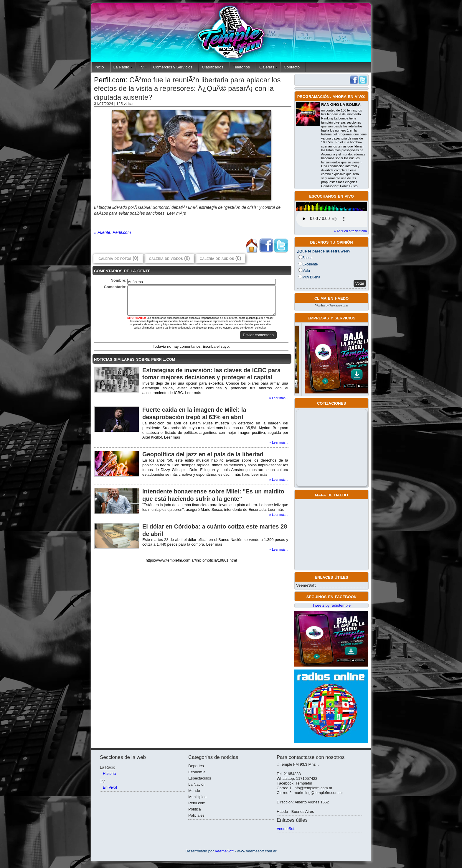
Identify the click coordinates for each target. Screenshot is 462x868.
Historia (109, 773)
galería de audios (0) (220, 258)
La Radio (121, 67)
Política (195, 809)
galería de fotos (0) (118, 258)
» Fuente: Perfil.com (112, 232)
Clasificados (213, 67)
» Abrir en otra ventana (350, 231)
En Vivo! (110, 787)
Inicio (99, 67)
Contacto (292, 67)
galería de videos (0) (169, 258)
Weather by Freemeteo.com (331, 305)
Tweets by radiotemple (331, 605)
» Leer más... (279, 398)
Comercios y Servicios (173, 67)
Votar (360, 283)
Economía (197, 772)
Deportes (196, 766)
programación (313, 96)
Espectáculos (200, 778)
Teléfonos (241, 67)
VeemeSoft (306, 585)
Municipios (197, 797)
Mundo (194, 791)
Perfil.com (197, 803)
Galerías (267, 67)
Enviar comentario (258, 335)
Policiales (196, 815)
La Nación (197, 784)
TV (141, 67)
